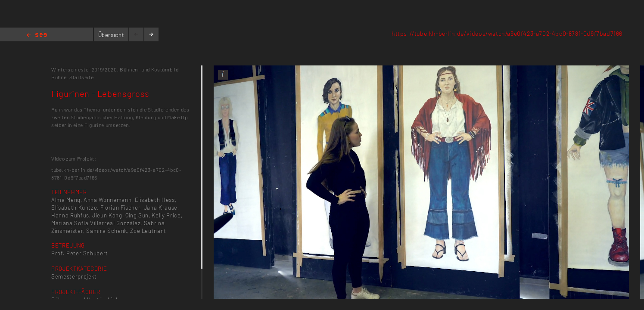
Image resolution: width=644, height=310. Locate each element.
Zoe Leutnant (148, 231)
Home (37, 36)
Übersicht (111, 35)
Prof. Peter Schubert (80, 253)
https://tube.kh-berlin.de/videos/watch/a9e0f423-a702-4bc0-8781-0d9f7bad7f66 (507, 33)
